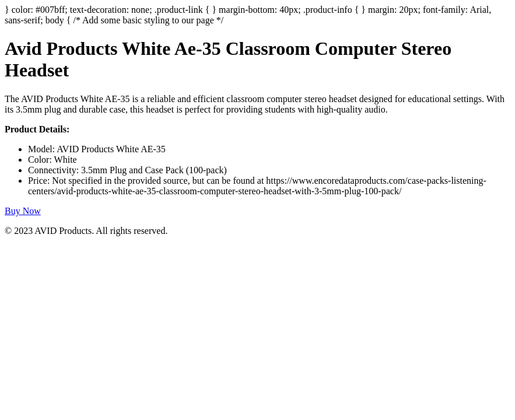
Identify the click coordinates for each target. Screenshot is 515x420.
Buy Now (23, 211)
